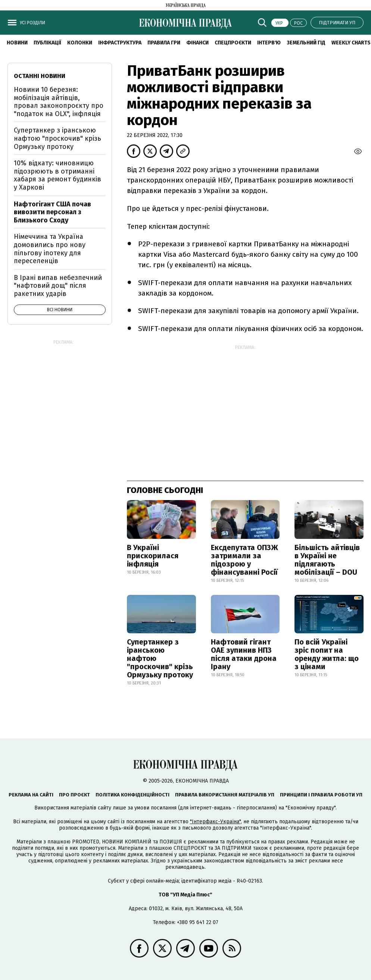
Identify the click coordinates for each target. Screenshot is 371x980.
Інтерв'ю (269, 43)
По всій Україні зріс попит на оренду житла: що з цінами (327, 654)
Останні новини (40, 76)
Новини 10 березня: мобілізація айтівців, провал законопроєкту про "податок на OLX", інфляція (59, 102)
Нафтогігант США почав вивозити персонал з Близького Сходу (52, 212)
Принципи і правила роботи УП (321, 795)
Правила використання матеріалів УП (225, 795)
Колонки (80, 43)
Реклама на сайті (31, 795)
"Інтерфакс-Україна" (215, 822)
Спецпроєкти (233, 43)
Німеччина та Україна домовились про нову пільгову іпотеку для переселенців (50, 249)
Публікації (47, 43)
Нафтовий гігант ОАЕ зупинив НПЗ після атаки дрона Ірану (244, 654)
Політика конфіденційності (132, 795)
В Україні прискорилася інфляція (153, 556)
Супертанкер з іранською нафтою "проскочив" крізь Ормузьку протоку (160, 658)
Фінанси (197, 43)
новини (17, 43)
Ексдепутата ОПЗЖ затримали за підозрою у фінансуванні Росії (244, 560)
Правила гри (164, 43)
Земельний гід (306, 43)
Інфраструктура (120, 43)
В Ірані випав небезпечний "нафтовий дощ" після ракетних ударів (58, 286)
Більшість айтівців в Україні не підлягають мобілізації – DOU (327, 560)
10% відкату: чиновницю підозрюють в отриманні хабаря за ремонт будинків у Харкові (57, 175)
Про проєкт (74, 795)
